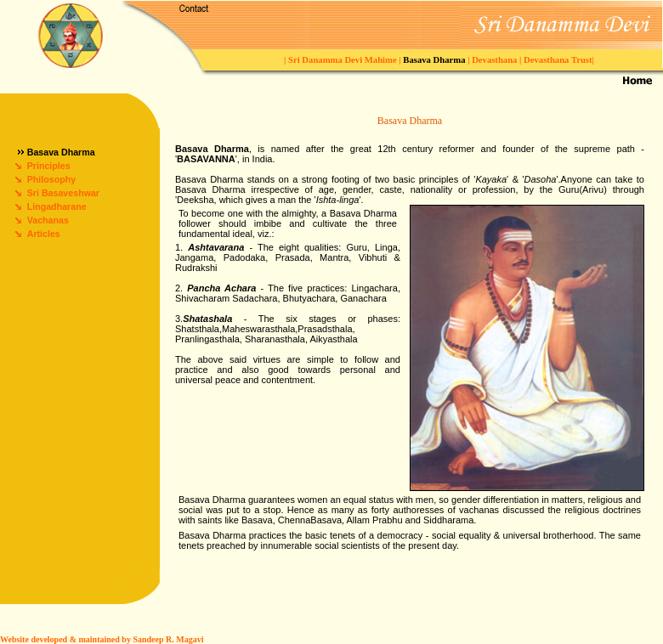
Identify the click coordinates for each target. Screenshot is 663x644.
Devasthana (496, 60)
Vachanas (48, 220)
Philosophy (51, 179)
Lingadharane (57, 206)
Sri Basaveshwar (63, 193)
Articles (44, 234)
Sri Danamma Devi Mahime (343, 60)
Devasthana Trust (556, 60)
